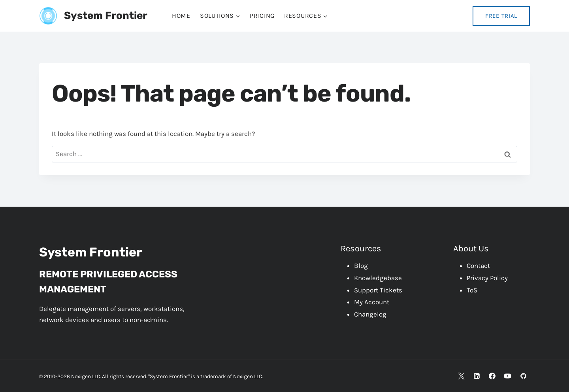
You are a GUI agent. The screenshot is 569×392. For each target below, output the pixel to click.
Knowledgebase (378, 278)
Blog (361, 266)
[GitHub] (523, 376)
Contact (478, 266)
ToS (472, 290)
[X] (462, 376)
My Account (372, 302)
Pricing (262, 16)
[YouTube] (508, 376)
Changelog (370, 314)
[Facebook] (492, 376)
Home (181, 16)
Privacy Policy (487, 278)
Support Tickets (378, 290)
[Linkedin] (477, 376)
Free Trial (501, 16)
